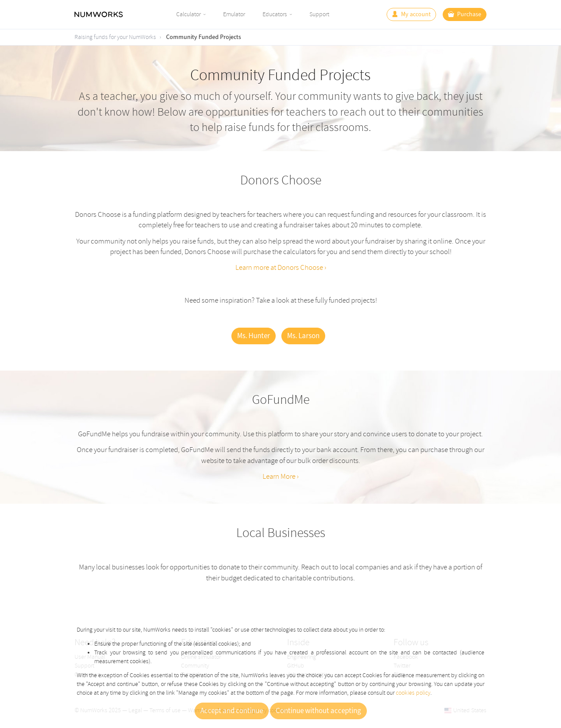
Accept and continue (232, 711)
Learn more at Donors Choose (279, 267)
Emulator (234, 14)
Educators (275, 14)
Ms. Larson (303, 336)
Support (319, 14)
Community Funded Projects (204, 37)
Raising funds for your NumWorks (115, 37)
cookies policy (413, 693)
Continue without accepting (318, 711)
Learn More (279, 476)
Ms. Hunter (254, 336)
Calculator (188, 14)
